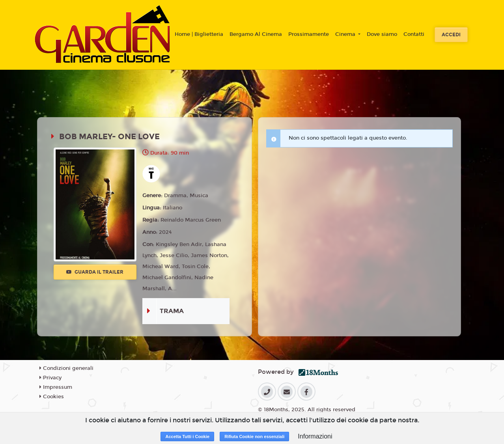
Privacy (50, 378)
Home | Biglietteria (199, 34)
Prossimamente (309, 34)
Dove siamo (382, 34)
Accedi (451, 35)
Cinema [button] (346, 34)
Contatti (414, 34)
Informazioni (315, 436)
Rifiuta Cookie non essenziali (254, 437)
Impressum (56, 387)
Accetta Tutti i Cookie (187, 437)
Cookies (52, 397)
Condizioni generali (66, 368)
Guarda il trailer (95, 272)
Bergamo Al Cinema (256, 34)
